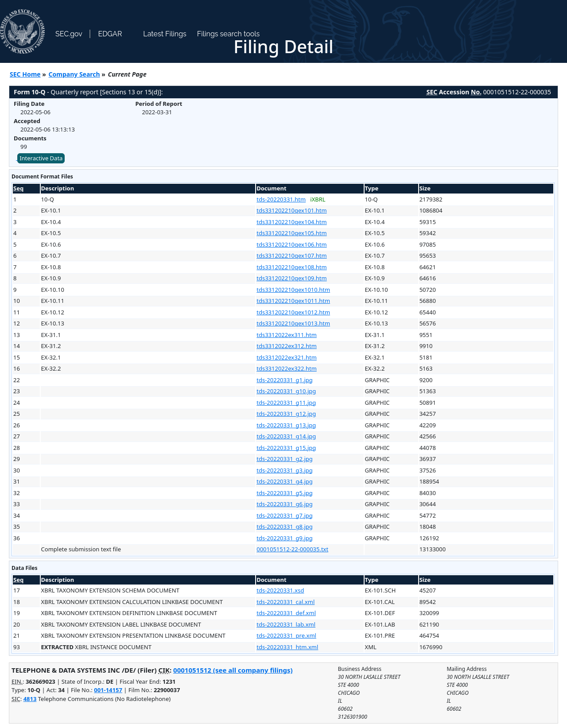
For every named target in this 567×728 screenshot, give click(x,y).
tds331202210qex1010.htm (293, 290)
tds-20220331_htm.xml (287, 647)
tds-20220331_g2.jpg (285, 459)
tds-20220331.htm (281, 199)
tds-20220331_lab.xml (286, 624)
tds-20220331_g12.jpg (286, 414)
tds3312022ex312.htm (287, 346)
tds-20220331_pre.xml (286, 635)
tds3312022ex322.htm (287, 368)
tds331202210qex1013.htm (293, 323)
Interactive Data (41, 158)
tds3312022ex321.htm (287, 357)
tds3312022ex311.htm (287, 335)
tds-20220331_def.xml (286, 613)
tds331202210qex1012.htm (293, 312)
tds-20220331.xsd (280, 590)
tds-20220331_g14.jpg (286, 436)
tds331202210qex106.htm (291, 244)
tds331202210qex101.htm (291, 210)
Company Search (74, 74)
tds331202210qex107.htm (291, 256)
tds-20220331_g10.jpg (286, 391)
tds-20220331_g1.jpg (285, 380)
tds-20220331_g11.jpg (286, 403)
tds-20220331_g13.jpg (286, 425)
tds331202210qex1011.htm (293, 301)
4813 (30, 699)
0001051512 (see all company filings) (233, 670)
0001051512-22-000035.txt (292, 549)
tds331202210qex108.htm (291, 267)
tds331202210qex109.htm (291, 278)
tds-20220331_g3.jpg (285, 470)
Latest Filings (165, 34)
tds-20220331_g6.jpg (285, 504)
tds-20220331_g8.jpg (285, 527)
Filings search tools (229, 34)
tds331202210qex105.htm (291, 233)
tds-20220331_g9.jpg (285, 538)
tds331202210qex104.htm (291, 222)
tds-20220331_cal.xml (285, 602)
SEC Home (25, 74)
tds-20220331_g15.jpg (286, 448)
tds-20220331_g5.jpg (285, 493)
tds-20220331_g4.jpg (285, 481)
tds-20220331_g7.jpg (285, 515)
